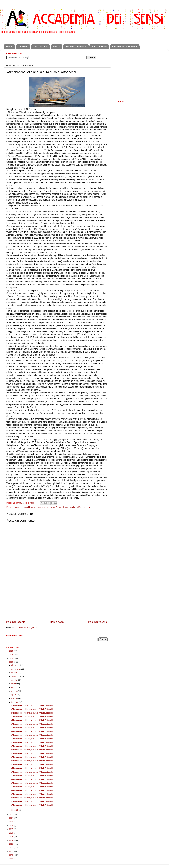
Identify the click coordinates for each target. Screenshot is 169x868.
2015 (12, 837)
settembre (16, 676)
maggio (15, 691)
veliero (87, 507)
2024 (12, 658)
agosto (15, 680)
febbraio (15, 702)
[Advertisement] (57, 611)
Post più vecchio (98, 622)
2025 (12, 655)
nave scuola (70, 507)
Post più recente (16, 622)
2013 (12, 844)
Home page (57, 622)
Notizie (10, 47)
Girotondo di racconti (76, 47)
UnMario (79, 507)
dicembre (16, 665)
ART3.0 (56, 47)
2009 (12, 859)
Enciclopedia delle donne (125, 47)
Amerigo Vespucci (42, 507)
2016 (12, 833)
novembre (16, 669)
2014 (12, 840)
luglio (14, 684)
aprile (14, 695)
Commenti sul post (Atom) (26, 628)
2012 (12, 848)
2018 (12, 825)
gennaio (15, 810)
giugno (15, 687)
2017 (12, 829)
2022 (12, 814)
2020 (12, 822)
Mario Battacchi (57, 507)
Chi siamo (23, 47)
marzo (14, 698)
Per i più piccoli (99, 47)
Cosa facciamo (41, 47)
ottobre (15, 673)
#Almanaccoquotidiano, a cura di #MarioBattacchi (32, 705)
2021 (12, 818)
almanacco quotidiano (24, 507)
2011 (12, 851)
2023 (12, 662)
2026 (12, 651)
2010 (12, 855)
